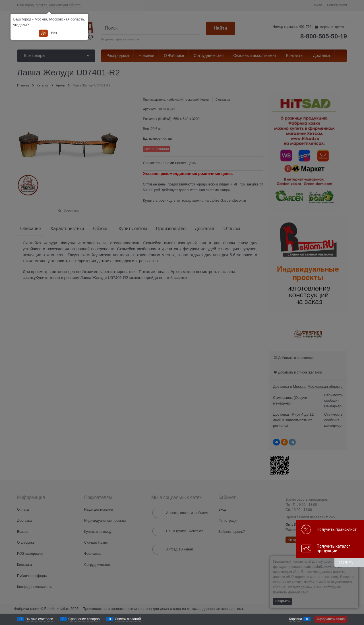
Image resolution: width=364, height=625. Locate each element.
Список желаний (128, 619)
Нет (54, 33)
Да (43, 33)
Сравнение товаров (84, 619)
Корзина (295, 619)
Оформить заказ (331, 619)
